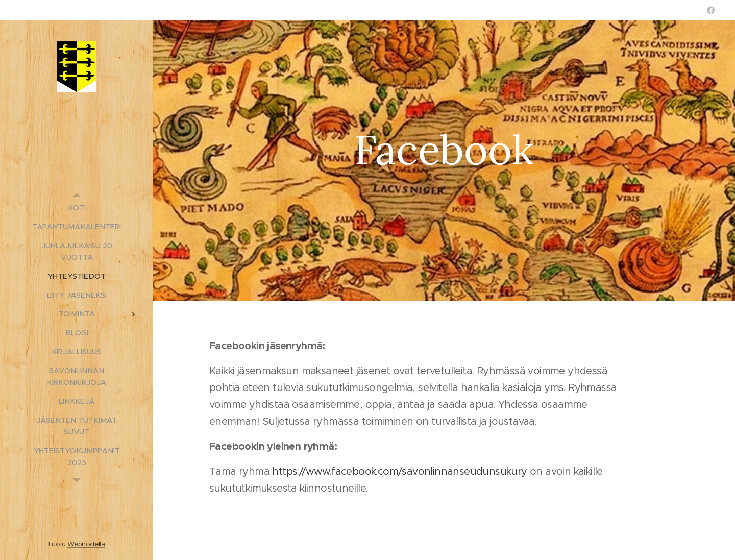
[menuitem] (77, 208)
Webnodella (86, 544)
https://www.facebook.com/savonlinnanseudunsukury (399, 471)
